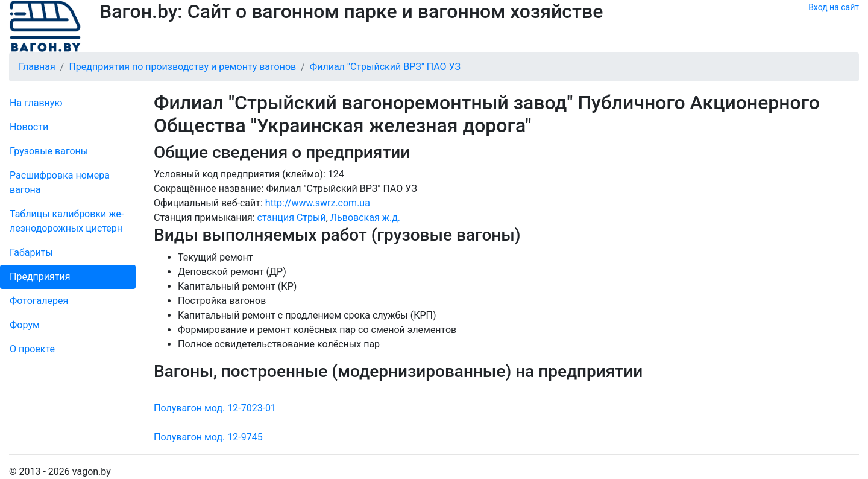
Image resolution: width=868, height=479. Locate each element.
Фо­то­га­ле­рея (39, 301)
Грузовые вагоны (49, 151)
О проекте (32, 349)
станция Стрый (292, 217)
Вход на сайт (834, 7)
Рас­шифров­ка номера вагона (60, 182)
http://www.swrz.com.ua (318, 203)
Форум (25, 325)
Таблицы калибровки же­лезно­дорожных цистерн (67, 221)
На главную (36, 103)
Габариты (31, 252)
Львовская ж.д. (365, 217)
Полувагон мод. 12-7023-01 (215, 408)
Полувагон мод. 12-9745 (208, 437)
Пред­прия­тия (40, 277)
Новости (29, 127)
